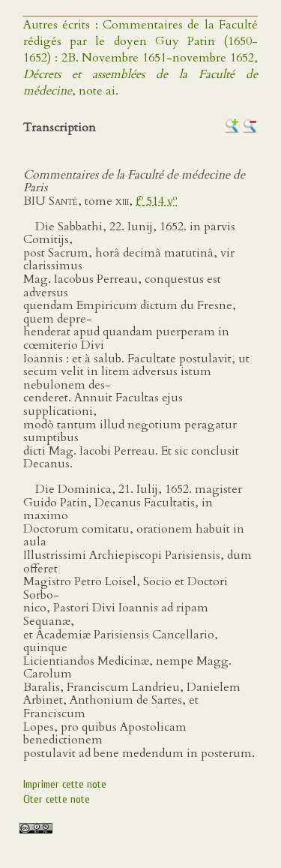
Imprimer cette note (65, 784)
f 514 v (156, 201)
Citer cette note (57, 799)
